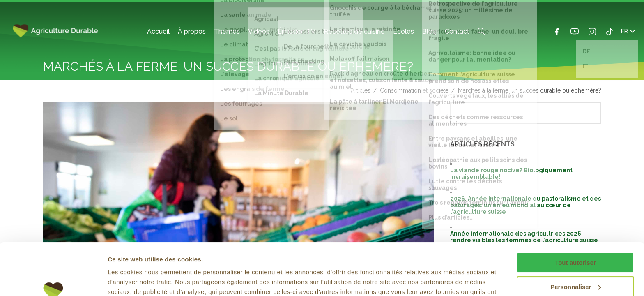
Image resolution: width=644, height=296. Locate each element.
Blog (429, 31)
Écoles (404, 31)
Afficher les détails (135, 280)
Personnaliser (576, 242)
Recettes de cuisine (354, 31)
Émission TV (297, 31)
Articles (361, 90)
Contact (457, 31)
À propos (192, 31)
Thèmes (227, 31)
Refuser (575, 266)
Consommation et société (414, 90)
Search (481, 31)
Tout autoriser (575, 218)
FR (628, 31)
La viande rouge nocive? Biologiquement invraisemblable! (511, 173)
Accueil (158, 31)
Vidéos (259, 31)
